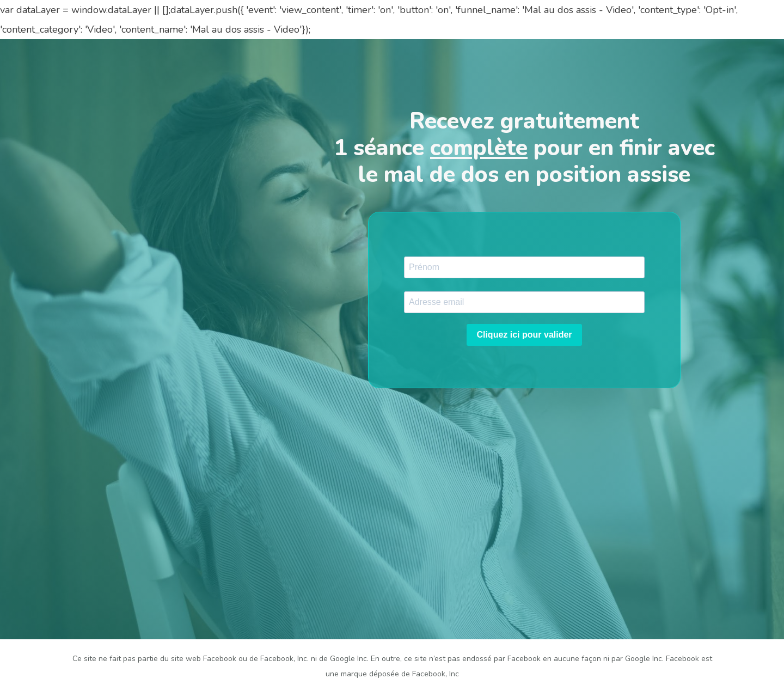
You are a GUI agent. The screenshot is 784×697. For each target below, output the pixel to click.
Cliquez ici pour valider (524, 335)
